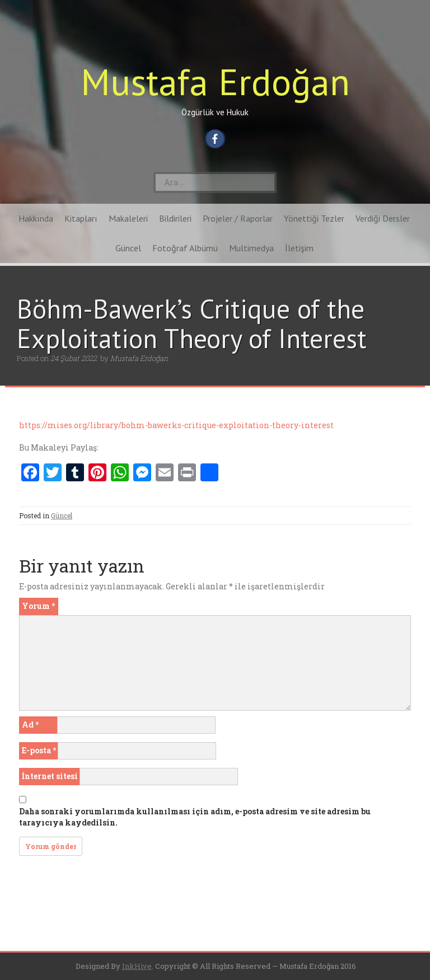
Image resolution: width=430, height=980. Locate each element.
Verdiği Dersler (383, 218)
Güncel (128, 248)
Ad (30, 725)
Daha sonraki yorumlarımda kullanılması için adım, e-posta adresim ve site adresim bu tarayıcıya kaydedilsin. (195, 817)
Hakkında (36, 218)
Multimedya (251, 248)
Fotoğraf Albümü (185, 248)
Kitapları (81, 218)
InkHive (137, 966)
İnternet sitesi (50, 776)
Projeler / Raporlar (238, 218)
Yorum (38, 606)
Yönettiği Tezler (314, 218)
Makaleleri (128, 218)
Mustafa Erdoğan (215, 81)
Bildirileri (175, 218)
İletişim (299, 248)
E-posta (39, 750)
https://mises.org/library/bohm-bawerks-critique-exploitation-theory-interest (176, 425)
